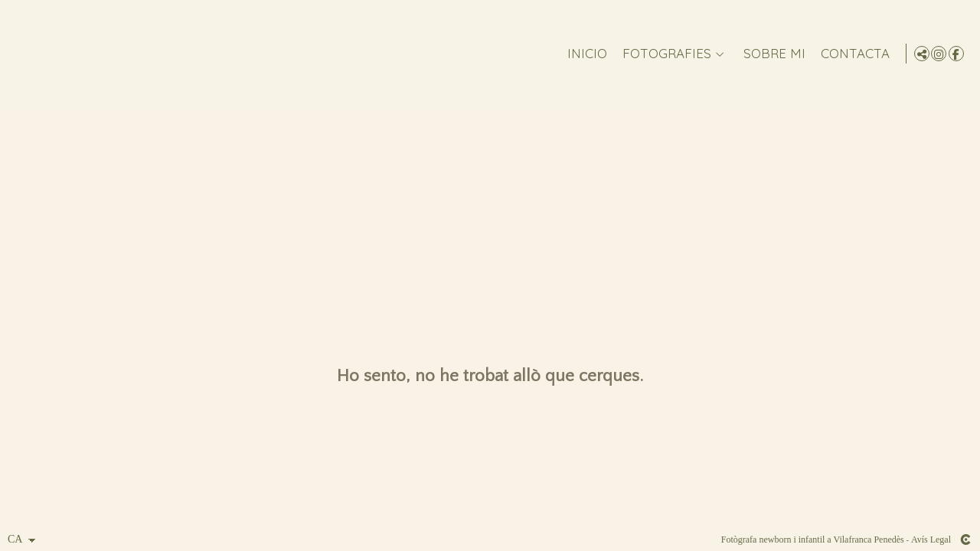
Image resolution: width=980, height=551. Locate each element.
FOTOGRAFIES (664, 54)
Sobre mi (771, 54)
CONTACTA (852, 54)
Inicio (584, 54)
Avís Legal (931, 540)
